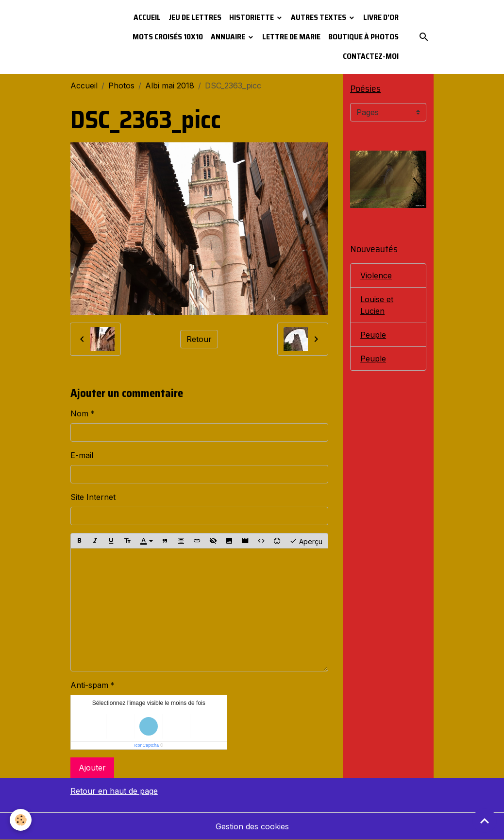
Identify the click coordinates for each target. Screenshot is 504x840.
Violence (376, 275)
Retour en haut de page (114, 791)
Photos (121, 86)
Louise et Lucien (377, 305)
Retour (199, 339)
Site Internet (93, 497)
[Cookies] (21, 820)
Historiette (252, 17)
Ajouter (92, 768)
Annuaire (229, 37)
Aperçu (306, 541)
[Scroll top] (485, 821)
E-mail (82, 455)
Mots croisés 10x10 (168, 37)
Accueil (147, 17)
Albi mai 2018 (170, 86)
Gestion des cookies (252, 826)
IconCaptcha (146, 745)
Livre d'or (381, 17)
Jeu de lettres (195, 17)
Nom (79, 413)
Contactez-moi (371, 56)
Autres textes (319, 17)
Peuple (373, 335)
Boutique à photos (363, 37)
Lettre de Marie (291, 37)
